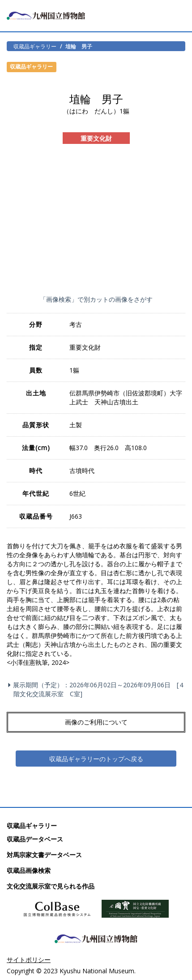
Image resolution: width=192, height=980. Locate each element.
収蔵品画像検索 (29, 870)
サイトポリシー (29, 960)
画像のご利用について (96, 722)
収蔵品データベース (35, 839)
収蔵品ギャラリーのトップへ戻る (96, 759)
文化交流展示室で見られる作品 (51, 886)
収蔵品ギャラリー (35, 46)
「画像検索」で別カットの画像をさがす (96, 299)
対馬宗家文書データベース (44, 855)
